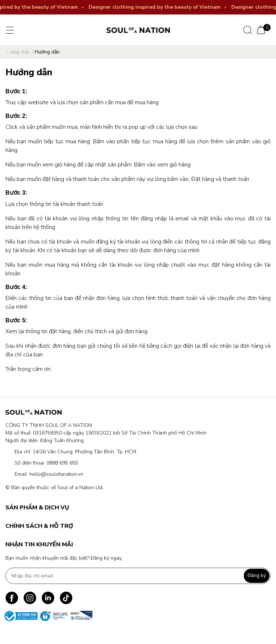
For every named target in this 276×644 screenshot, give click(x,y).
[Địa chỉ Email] (138, 576)
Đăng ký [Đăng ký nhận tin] (257, 575)
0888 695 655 (62, 463)
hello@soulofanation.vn (56, 474)
